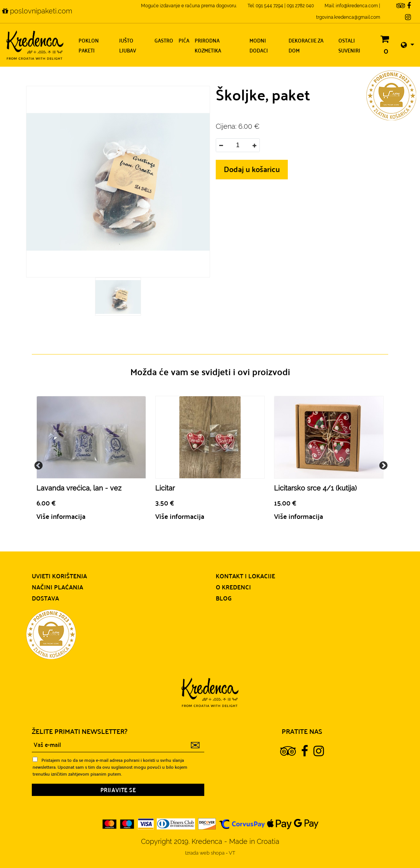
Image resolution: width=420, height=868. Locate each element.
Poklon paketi (89, 45)
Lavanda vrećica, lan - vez (79, 488)
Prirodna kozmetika (208, 45)
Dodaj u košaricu (252, 169)
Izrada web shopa (205, 853)
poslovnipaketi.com (37, 11)
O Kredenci (233, 587)
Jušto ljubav (128, 45)
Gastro (164, 40)
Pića (184, 40)
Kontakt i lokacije (245, 576)
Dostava (45, 598)
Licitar (165, 488)
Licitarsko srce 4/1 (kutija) (315, 488)
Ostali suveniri (349, 45)
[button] (408, 45)
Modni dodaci (259, 45)
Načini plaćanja (57, 587)
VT (232, 853)
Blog (224, 598)
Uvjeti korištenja (59, 576)
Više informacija (61, 516)
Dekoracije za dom (306, 45)
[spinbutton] (238, 145)
